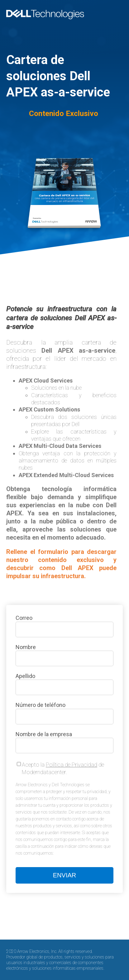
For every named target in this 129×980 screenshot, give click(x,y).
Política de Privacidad (72, 765)
